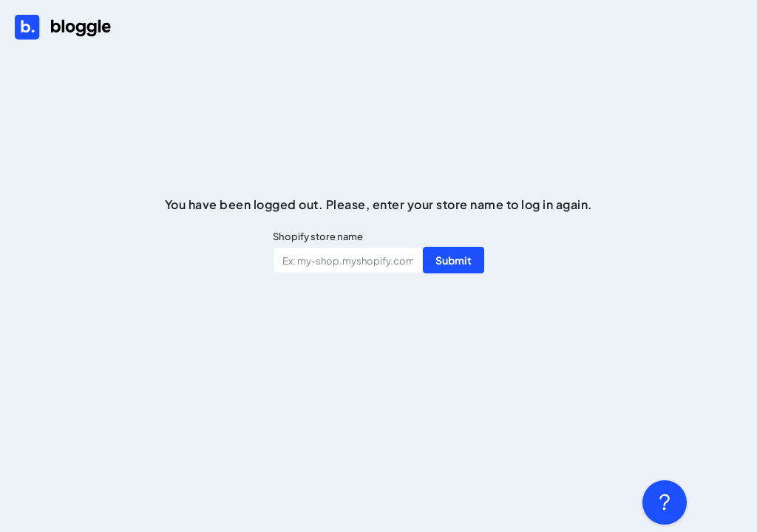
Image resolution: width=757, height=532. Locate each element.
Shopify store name (318, 236)
